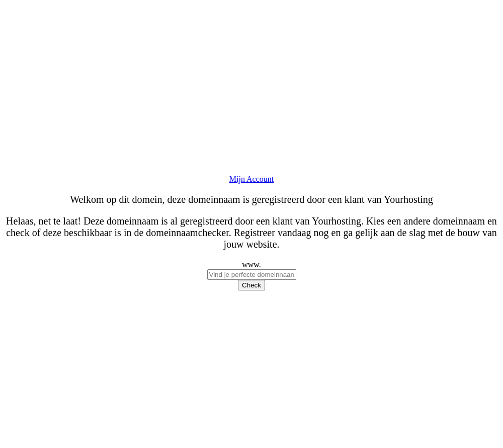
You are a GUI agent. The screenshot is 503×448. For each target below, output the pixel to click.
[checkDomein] (252, 275)
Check (251, 285)
